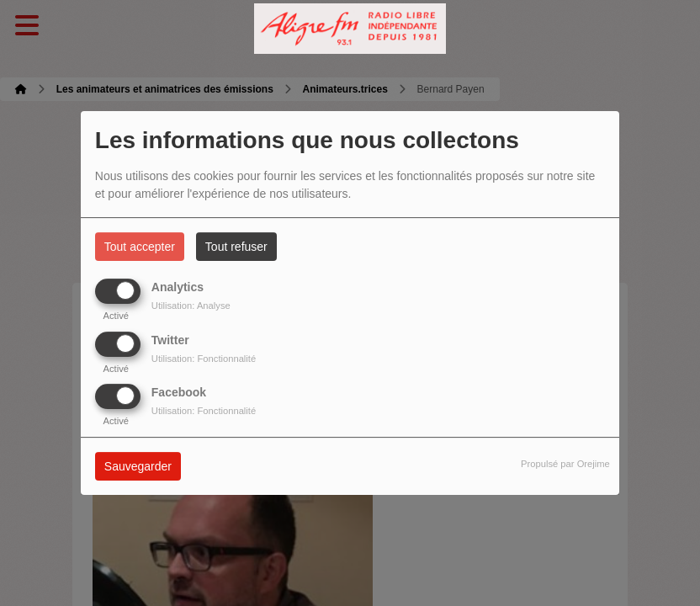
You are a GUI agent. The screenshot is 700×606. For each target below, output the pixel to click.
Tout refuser (236, 247)
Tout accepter (140, 247)
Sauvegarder (138, 466)
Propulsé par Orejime (565, 464)
